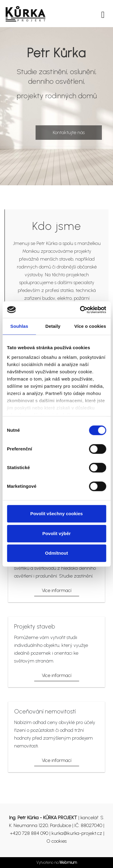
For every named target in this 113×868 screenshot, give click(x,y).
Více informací (57, 590)
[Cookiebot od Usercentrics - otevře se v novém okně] (80, 310)
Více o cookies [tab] (90, 326)
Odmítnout (57, 553)
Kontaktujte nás (69, 132)
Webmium (68, 862)
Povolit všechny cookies (56, 514)
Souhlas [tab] (19, 326)
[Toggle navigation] (103, 14)
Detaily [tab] (53, 326)
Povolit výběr (56, 533)
